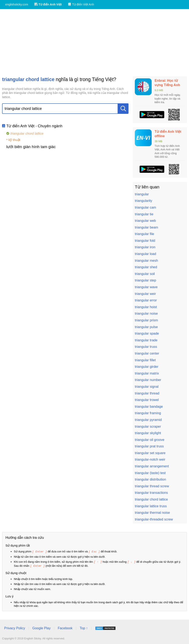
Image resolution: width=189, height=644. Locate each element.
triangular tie (144, 214)
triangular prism (146, 320)
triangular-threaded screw (154, 519)
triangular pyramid (148, 420)
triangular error (146, 300)
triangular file (144, 234)
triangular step (145, 280)
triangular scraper (148, 426)
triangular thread (147, 393)
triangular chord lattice (151, 499)
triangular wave (146, 287)
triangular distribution (150, 479)
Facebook (65, 628)
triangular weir (145, 294)
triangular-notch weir (150, 459)
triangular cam (145, 207)
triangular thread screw (152, 486)
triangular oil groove (150, 440)
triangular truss (146, 347)
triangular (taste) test (150, 473)
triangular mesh (146, 261)
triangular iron (145, 247)
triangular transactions (151, 493)
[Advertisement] (94, 43)
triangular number (148, 380)
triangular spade (147, 333)
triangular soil (145, 274)
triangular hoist (146, 307)
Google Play (41, 628)
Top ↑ (84, 628)
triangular (142, 194)
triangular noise (146, 313)
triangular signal (147, 387)
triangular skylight (148, 433)
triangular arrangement (152, 466)
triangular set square (150, 453)
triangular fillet (145, 360)
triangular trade (146, 340)
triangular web (145, 221)
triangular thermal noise (152, 513)
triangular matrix (147, 373)
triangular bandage (149, 407)
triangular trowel (147, 400)
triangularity (144, 201)
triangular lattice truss (151, 506)
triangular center (147, 353)
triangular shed (146, 267)
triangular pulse (146, 327)
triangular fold (145, 241)
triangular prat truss (149, 446)
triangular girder (147, 367)
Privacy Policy (15, 628)
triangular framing (148, 413)
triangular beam (146, 227)
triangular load (145, 254)
